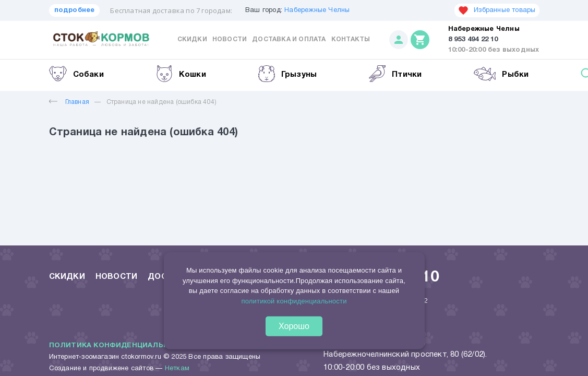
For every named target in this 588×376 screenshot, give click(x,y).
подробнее (75, 10)
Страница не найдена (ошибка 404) (161, 102)
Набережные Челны (317, 10)
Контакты (351, 39)
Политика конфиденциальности (120, 346)
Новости (230, 39)
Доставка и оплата (289, 39)
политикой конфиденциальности (294, 301)
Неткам (177, 369)
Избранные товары (497, 10)
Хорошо (294, 326)
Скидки (192, 39)
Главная (69, 102)
